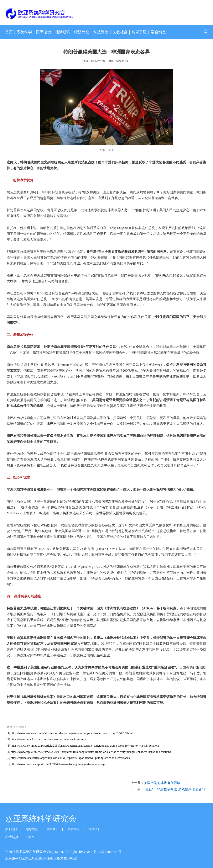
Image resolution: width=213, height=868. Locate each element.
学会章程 (73, 829)
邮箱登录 (94, 829)
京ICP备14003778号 (107, 852)
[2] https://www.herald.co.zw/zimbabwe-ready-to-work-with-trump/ (46, 739)
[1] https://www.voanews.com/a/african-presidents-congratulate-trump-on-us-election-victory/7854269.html (70, 733)
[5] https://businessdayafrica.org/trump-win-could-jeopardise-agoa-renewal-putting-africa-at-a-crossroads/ (69, 758)
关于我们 (11, 829)
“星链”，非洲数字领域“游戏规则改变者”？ (175, 790)
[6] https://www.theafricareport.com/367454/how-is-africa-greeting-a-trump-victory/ (56, 764)
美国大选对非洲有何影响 (162, 783)
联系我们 (53, 829)
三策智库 (28, 837)
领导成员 (32, 829)
